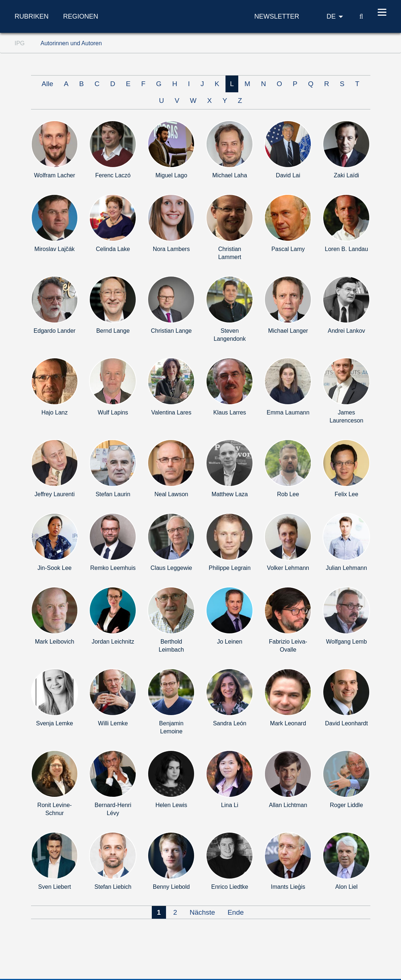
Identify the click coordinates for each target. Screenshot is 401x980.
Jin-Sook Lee (55, 568)
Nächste (203, 912)
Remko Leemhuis (113, 568)
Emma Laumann (288, 412)
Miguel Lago (171, 175)
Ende (236, 912)
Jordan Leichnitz (113, 642)
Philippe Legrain (230, 568)
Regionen (81, 16)
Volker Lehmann (288, 568)
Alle (47, 84)
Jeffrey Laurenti (54, 494)
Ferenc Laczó (113, 175)
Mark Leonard (288, 723)
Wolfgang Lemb (347, 642)
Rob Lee (288, 494)
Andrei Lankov (346, 331)
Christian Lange (171, 331)
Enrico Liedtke (230, 887)
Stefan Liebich (113, 887)
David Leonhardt (346, 723)
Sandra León (230, 723)
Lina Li (230, 805)
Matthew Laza (230, 494)
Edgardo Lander (55, 331)
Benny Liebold (171, 887)
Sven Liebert (55, 887)
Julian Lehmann (346, 568)
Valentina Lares (171, 412)
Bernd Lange (113, 331)
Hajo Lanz (54, 412)
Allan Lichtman (288, 805)
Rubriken (32, 16)
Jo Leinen (230, 642)
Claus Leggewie (171, 568)
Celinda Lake (113, 249)
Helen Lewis (171, 805)
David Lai (288, 175)
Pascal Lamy (288, 249)
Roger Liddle (346, 805)
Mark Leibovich (55, 642)
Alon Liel (346, 887)
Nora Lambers (171, 249)
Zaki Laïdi (346, 175)
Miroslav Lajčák (54, 249)
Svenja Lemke (55, 723)
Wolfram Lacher (55, 175)
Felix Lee (346, 494)
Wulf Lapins (113, 412)
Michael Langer (288, 331)
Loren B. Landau (346, 249)
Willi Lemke (113, 723)
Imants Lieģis (288, 887)
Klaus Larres (230, 412)
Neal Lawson (171, 494)
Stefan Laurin (113, 494)
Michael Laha (230, 175)
